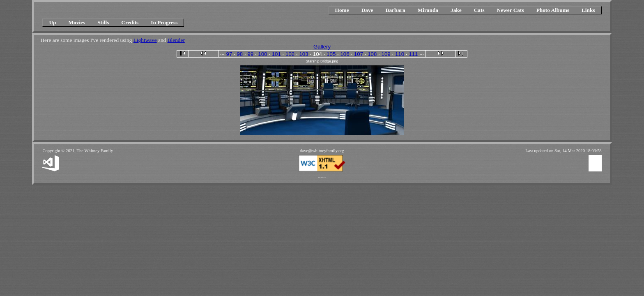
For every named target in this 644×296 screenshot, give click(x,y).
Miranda (428, 10)
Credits (130, 22)
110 (400, 54)
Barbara (396, 10)
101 (276, 54)
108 (372, 54)
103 (304, 54)
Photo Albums (553, 10)
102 (290, 54)
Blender (176, 40)
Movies (77, 22)
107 (359, 54)
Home (342, 10)
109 (386, 54)
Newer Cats (511, 10)
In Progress (164, 22)
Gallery (322, 47)
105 (331, 54)
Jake (456, 10)
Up (52, 22)
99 (250, 54)
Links (588, 10)
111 (413, 54)
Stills (103, 22)
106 (345, 54)
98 (240, 54)
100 (262, 54)
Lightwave (145, 40)
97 (229, 54)
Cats (479, 10)
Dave (367, 10)
